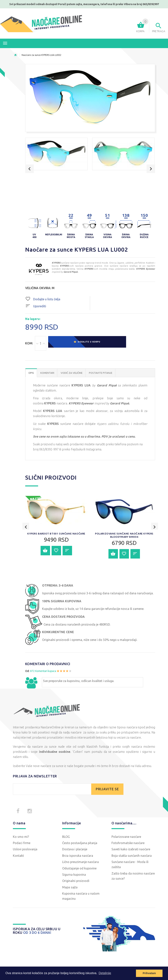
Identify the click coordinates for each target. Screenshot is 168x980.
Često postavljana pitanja (80, 843)
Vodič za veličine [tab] (72, 373)
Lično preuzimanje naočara (80, 862)
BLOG (66, 837)
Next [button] (151, 169)
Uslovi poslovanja (25, 850)
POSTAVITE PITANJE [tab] (101, 373)
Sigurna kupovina (74, 875)
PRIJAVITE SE (107, 789)
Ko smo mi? (21, 837)
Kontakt (18, 856)
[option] (56, 154)
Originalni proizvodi (76, 881)
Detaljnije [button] (105, 973)
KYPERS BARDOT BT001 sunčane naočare (56, 565)
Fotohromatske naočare (128, 843)
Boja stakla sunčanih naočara (132, 856)
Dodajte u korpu (87, 344)
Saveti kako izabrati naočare (131, 850)
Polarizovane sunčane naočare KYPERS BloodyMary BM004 (124, 565)
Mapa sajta (70, 888)
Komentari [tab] (47, 373)
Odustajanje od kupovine (79, 869)
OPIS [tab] (31, 373)
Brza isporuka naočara (78, 856)
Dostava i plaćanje (75, 850)
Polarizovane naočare (126, 837)
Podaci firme (22, 843)
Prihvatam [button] (149, 973)
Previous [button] (29, 169)
